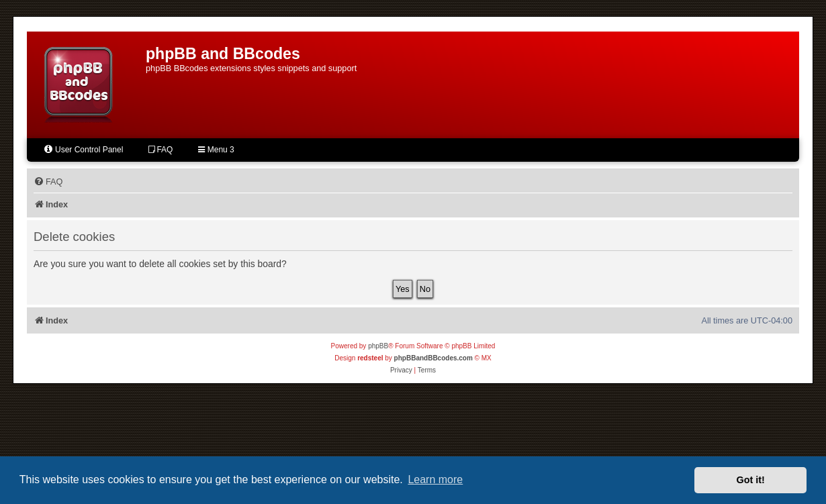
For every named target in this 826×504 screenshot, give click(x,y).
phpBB (378, 346)
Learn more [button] (435, 480)
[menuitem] (48, 182)
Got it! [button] (751, 480)
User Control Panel (83, 149)
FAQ (160, 150)
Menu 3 (216, 150)
